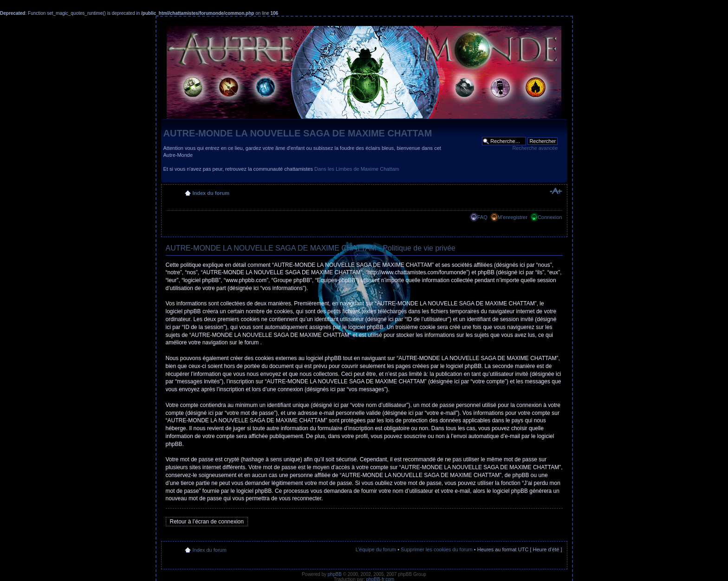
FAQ (482, 217)
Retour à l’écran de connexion (207, 522)
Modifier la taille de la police (556, 191)
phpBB (335, 574)
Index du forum (211, 193)
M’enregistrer (513, 217)
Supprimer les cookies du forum (437, 549)
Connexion (550, 217)
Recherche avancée (535, 148)
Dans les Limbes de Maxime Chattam (357, 169)
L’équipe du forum (376, 549)
